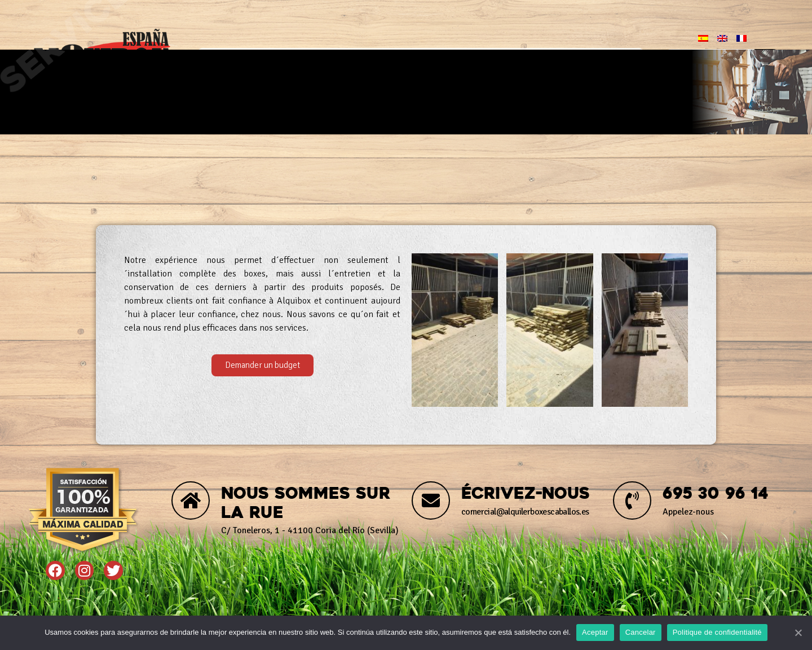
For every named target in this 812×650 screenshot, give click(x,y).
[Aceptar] (798, 633)
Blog (508, 61)
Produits (414, 61)
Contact (595, 61)
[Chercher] (766, 61)
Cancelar (641, 632)
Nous (319, 61)
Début (239, 61)
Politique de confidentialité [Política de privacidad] (717, 632)
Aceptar (595, 632)
